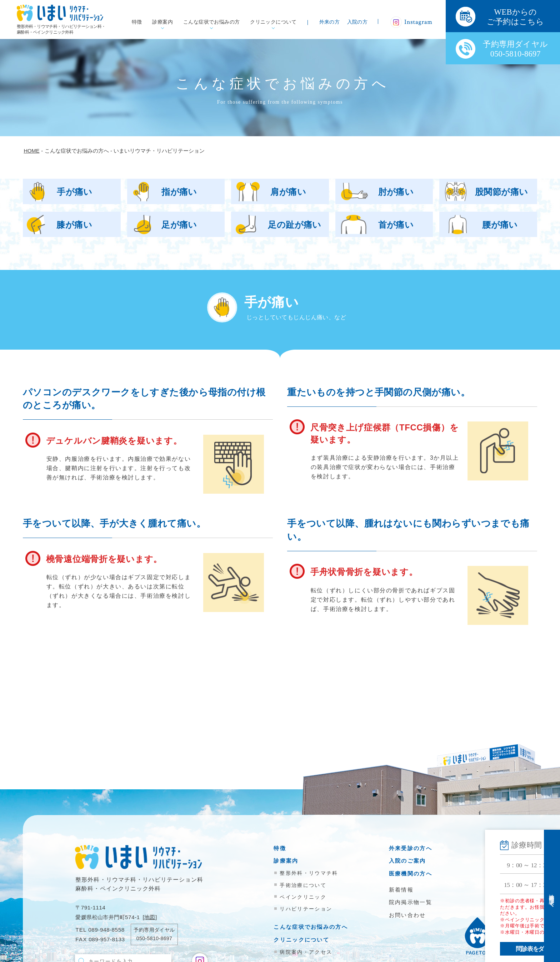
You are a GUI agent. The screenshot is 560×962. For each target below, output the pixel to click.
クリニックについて (273, 22)
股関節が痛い (502, 192)
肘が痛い (396, 192)
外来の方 (330, 22)
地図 (150, 917)
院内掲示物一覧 (411, 902)
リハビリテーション (306, 909)
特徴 (137, 22)
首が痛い (396, 225)
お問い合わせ (407, 915)
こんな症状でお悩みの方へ (311, 927)
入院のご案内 (407, 861)
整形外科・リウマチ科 (309, 873)
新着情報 (401, 890)
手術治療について (303, 885)
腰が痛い (500, 225)
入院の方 (357, 22)
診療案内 (162, 22)
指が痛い (179, 192)
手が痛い (75, 192)
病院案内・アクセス (306, 952)
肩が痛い (288, 192)
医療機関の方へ (411, 874)
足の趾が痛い (295, 225)
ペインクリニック (303, 897)
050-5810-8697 (154, 938)
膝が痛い (74, 225)
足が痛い (179, 225)
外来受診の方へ (411, 848)
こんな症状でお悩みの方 (212, 22)
